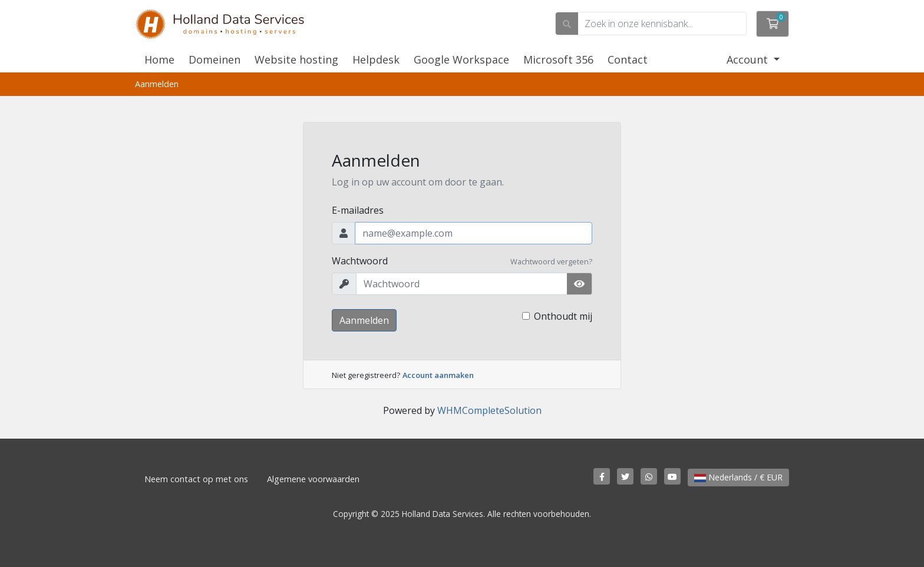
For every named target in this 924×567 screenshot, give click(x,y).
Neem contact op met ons (196, 479)
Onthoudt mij (563, 316)
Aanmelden (364, 320)
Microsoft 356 (558, 59)
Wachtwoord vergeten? (551, 261)
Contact (628, 59)
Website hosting (296, 59)
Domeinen (214, 59)
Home (159, 59)
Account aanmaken (438, 375)
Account (749, 59)
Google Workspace (461, 59)
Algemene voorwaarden (313, 479)
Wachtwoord (360, 261)
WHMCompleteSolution (489, 410)
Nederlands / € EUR (738, 477)
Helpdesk (376, 59)
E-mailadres (358, 210)
